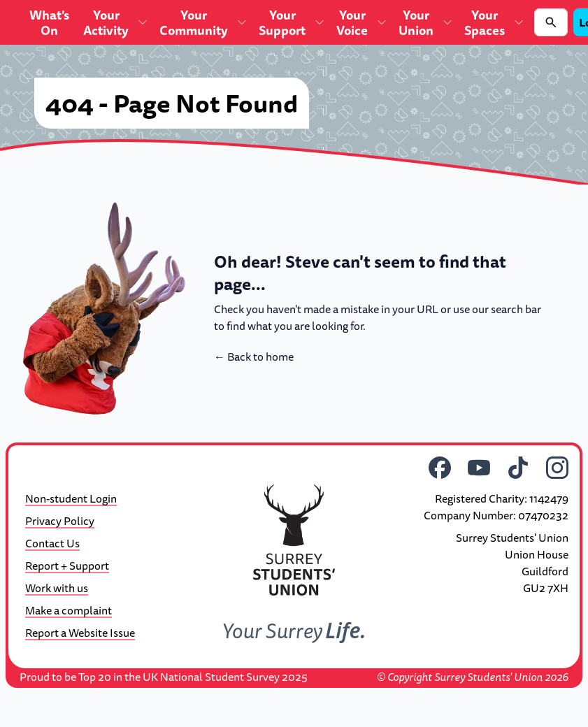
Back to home (254, 357)
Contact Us (52, 543)
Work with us (57, 588)
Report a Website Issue (80, 633)
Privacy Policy (60, 521)
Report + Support (67, 566)
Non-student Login (71, 498)
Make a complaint (69, 610)
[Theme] (27, 463)
